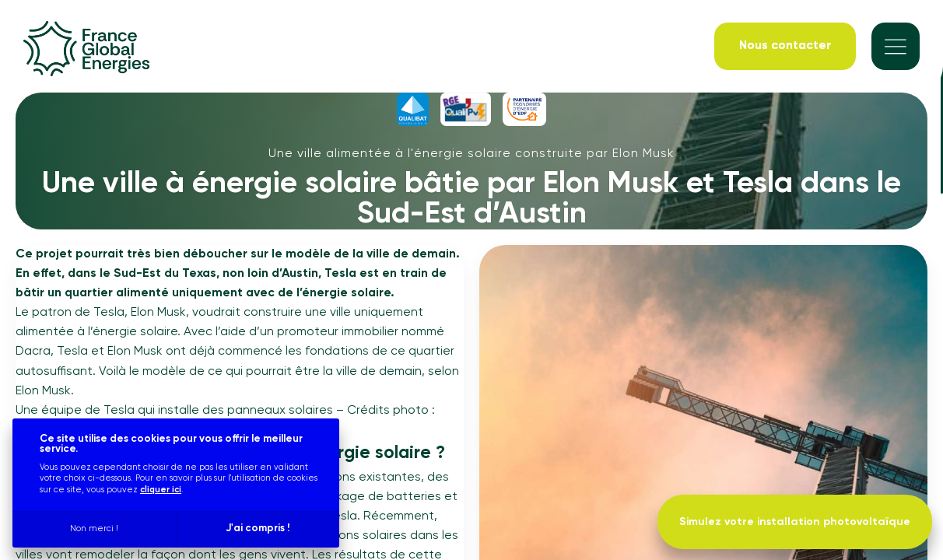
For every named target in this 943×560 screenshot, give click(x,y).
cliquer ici (161, 490)
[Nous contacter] (785, 47)
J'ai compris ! (258, 528)
